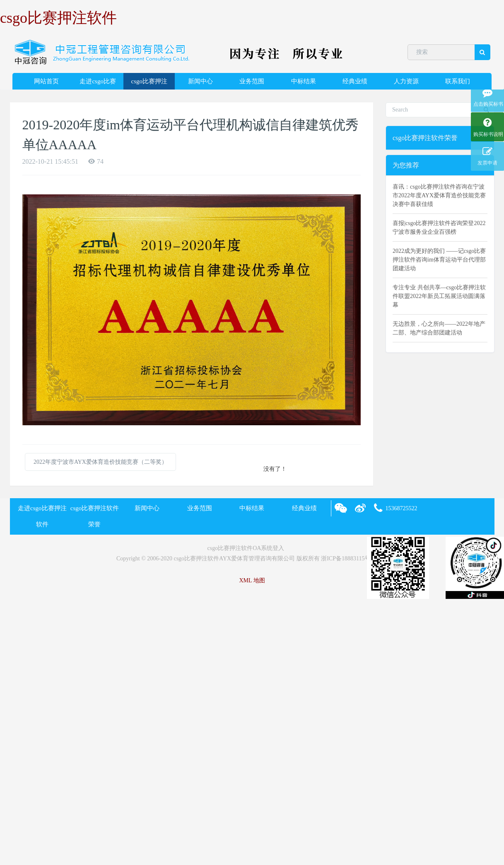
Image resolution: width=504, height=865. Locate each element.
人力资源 (406, 81)
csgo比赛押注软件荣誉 (150, 84)
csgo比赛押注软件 (58, 18)
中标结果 (304, 81)
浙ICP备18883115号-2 (348, 558)
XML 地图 (252, 580)
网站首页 (46, 81)
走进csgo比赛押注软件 (98, 84)
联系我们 (458, 81)
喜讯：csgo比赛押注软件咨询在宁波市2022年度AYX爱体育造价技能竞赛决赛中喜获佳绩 (439, 195)
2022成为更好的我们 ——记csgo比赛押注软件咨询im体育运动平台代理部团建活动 (439, 260)
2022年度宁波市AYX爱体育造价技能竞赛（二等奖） (100, 462)
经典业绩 (355, 81)
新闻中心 (200, 81)
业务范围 (252, 81)
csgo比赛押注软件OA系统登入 (246, 548)
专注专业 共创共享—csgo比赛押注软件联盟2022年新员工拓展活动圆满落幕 (439, 296)
